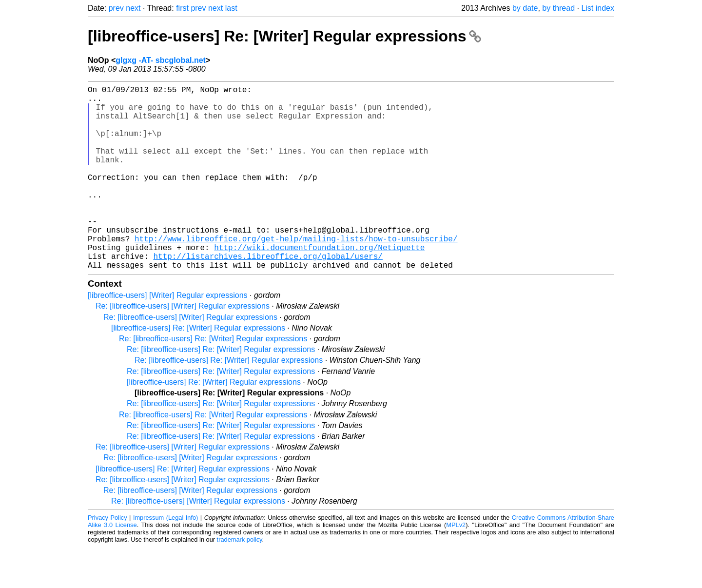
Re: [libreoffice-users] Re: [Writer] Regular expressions (213, 380)
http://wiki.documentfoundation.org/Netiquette (319, 284)
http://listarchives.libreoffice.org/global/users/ (268, 295)
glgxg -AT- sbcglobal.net (161, 60)
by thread (558, 8)
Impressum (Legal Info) (166, 559)
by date (525, 8)
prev (116, 8)
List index (598, 8)
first (182, 8)
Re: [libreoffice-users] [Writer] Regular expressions (183, 347)
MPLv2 (456, 566)
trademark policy (240, 580)
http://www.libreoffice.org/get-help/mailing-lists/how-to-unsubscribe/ (296, 274)
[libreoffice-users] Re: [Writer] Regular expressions (284, 36)
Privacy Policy (107, 559)
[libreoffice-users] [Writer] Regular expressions (168, 336)
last (231, 8)
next (133, 8)
